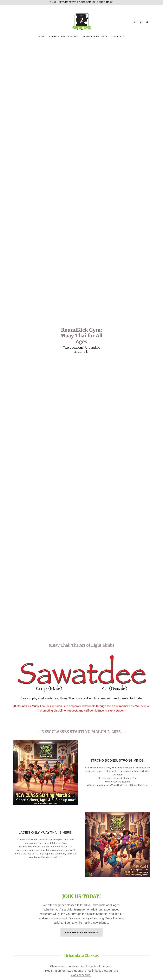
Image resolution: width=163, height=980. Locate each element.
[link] (81, 22)
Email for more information (81, 932)
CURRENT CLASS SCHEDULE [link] (64, 36)
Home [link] (41, 36)
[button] (147, 22)
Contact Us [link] (118, 36)
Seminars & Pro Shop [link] (95, 36)
